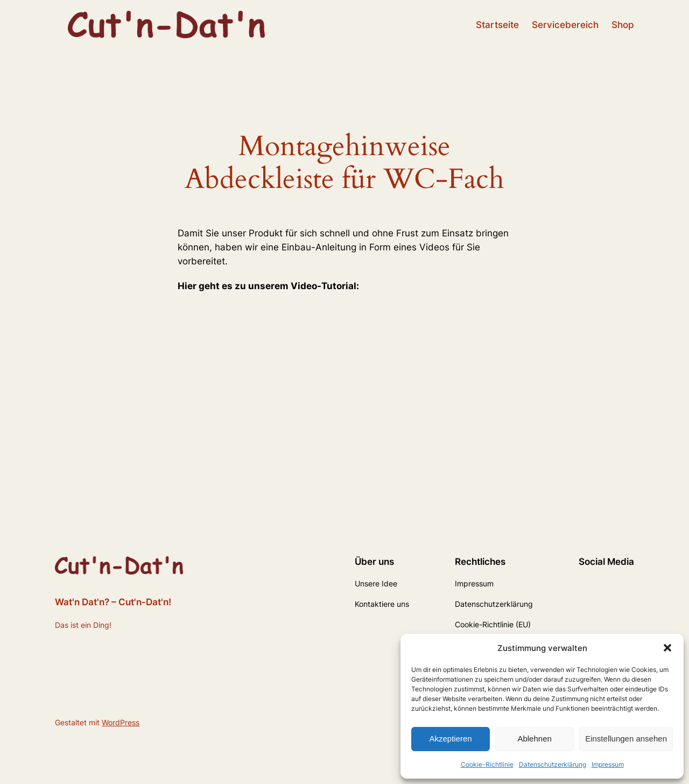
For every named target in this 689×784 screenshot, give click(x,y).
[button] (667, 648)
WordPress (121, 722)
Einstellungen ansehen (626, 738)
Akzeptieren (450, 738)
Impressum (608, 764)
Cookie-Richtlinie (487, 764)
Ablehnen (534, 738)
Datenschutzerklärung (553, 764)
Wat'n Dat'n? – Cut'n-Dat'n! (113, 602)
